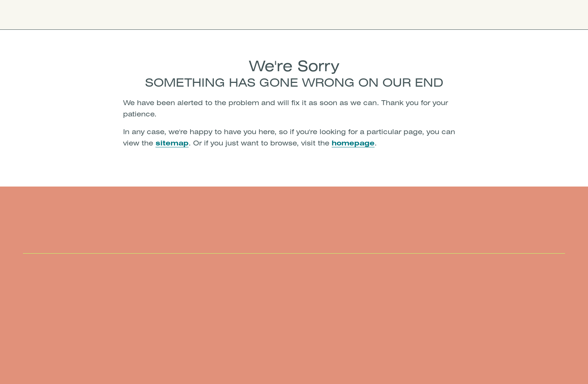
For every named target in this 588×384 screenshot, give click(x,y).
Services (173, 15)
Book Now (523, 15)
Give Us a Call (464, 15)
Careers (349, 15)
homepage (353, 143)
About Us (309, 15)
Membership (219, 15)
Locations (131, 15)
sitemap (172, 143)
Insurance (267, 15)
